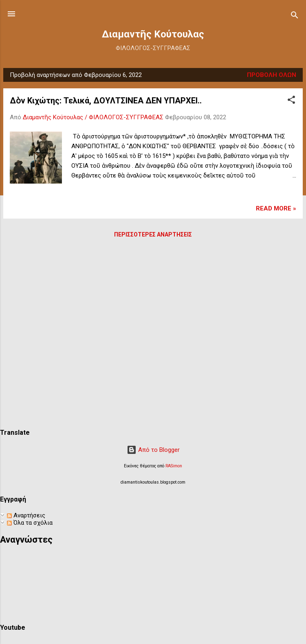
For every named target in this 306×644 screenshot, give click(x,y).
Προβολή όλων (272, 75)
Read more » (276, 208)
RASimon (174, 466)
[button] (291, 101)
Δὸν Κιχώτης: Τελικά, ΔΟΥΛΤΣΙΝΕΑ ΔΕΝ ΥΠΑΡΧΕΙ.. (106, 101)
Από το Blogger (153, 450)
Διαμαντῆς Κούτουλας (153, 34)
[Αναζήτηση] (295, 16)
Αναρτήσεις (26, 515)
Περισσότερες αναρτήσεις (153, 234)
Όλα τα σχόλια (30, 523)
